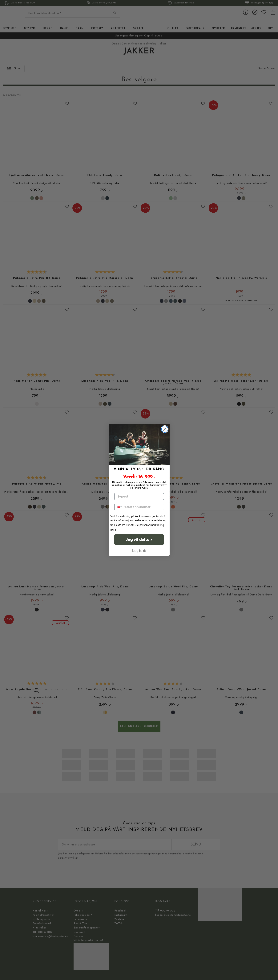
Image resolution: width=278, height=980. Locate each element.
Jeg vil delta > (139, 540)
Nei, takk (139, 551)
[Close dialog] (165, 429)
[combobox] (119, 507)
